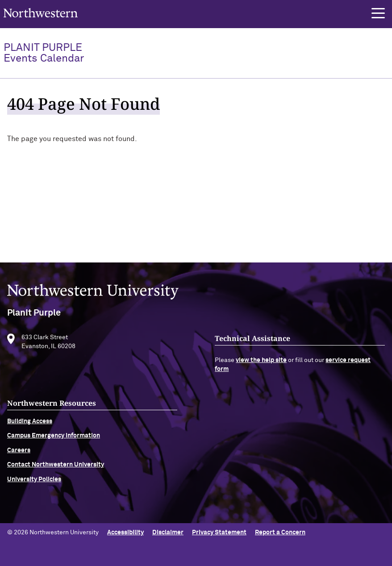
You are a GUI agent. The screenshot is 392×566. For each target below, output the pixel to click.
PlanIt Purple (44, 53)
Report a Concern (280, 533)
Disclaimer (168, 533)
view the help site (261, 367)
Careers (19, 457)
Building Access (30, 428)
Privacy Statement (219, 533)
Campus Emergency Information (54, 442)
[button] (378, 13)
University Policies (34, 486)
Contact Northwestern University (56, 471)
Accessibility (125, 533)
